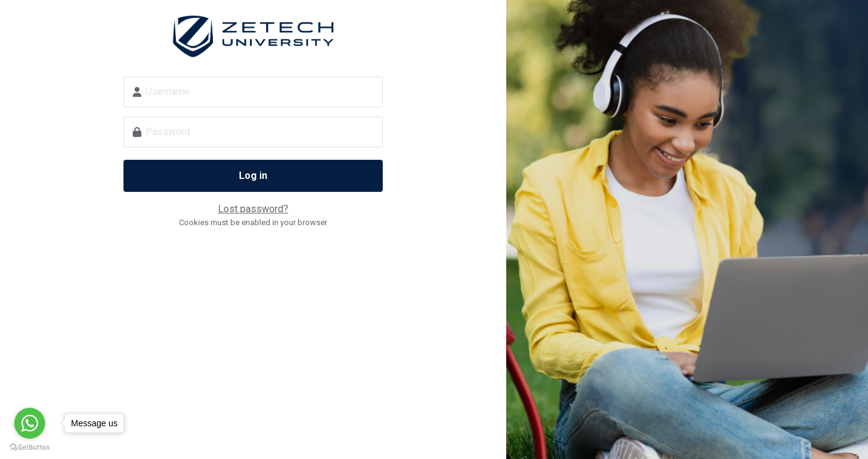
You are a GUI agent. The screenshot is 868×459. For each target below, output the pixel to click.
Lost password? (253, 209)
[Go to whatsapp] (30, 423)
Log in (253, 176)
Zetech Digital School (253, 36)
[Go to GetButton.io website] (30, 447)
